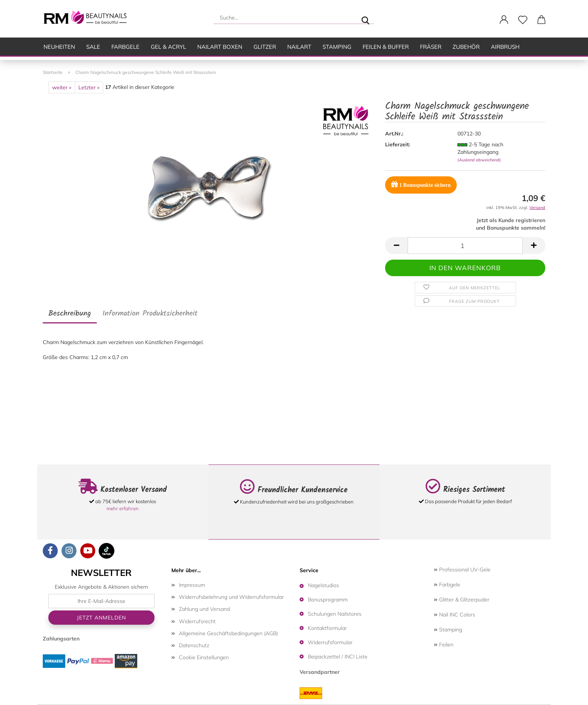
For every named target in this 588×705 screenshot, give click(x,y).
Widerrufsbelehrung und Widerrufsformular (231, 597)
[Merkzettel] (523, 20)
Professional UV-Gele (462, 570)
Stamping (337, 47)
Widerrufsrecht (197, 621)
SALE (93, 47)
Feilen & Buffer (386, 47)
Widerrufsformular (330, 642)
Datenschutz (194, 645)
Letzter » (89, 87)
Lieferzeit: (397, 144)
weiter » (62, 87)
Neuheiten (59, 47)
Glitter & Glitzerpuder (462, 600)
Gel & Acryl (168, 47)
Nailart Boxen (220, 47)
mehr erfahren (123, 508)
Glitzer (265, 47)
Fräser (431, 47)
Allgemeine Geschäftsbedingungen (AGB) (228, 633)
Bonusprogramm (328, 600)
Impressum (192, 585)
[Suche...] (365, 18)
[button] (504, 20)
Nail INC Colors (454, 615)
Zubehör (466, 47)
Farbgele (125, 47)
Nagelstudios (323, 585)
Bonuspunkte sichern (421, 184)
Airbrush (505, 47)
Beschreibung (70, 314)
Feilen (444, 645)
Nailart (299, 47)
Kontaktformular (327, 628)
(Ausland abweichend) (479, 160)
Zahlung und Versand (204, 609)
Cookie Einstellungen (204, 657)
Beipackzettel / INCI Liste (338, 657)
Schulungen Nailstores (335, 614)
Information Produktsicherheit (150, 314)
